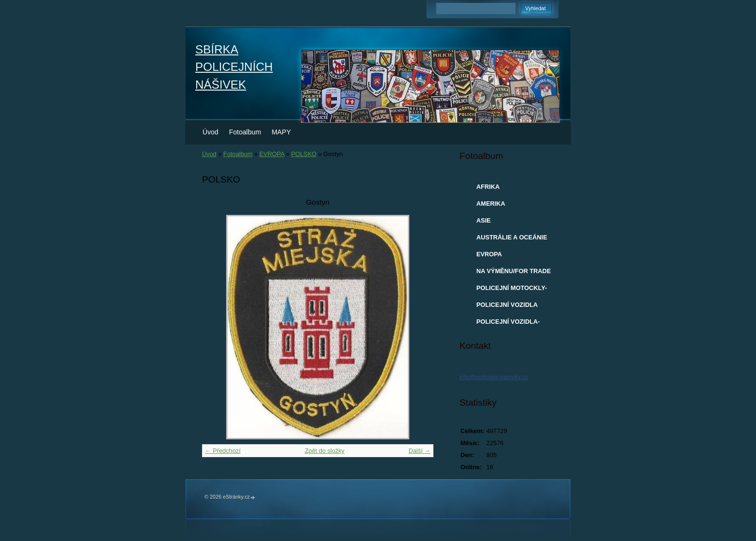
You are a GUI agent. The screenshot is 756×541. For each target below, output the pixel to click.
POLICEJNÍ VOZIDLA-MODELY (508, 324)
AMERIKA (491, 204)
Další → (419, 451)
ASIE (484, 220)
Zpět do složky (325, 451)
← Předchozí (223, 451)
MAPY (281, 132)
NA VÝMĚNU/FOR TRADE (514, 271)
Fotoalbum (245, 132)
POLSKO (304, 154)
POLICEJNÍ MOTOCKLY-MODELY (512, 290)
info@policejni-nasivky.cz (494, 377)
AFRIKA (488, 187)
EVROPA (272, 154)
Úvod (210, 132)
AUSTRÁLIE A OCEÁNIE (512, 237)
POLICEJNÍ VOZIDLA (507, 305)
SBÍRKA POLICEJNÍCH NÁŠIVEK (234, 67)
